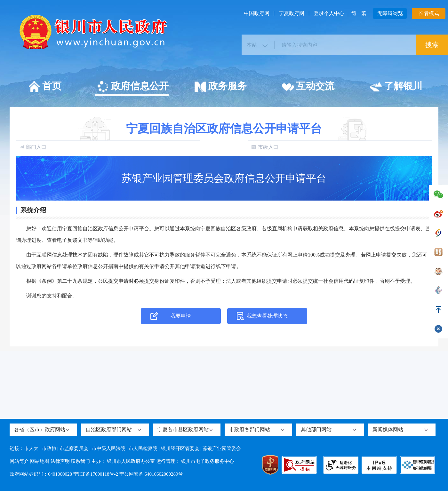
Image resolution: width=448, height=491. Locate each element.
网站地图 (40, 461)
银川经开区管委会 (180, 448)
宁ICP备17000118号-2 (96, 474)
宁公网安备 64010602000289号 (151, 474)
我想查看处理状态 (267, 316)
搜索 (432, 45)
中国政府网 (257, 13)
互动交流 (308, 87)
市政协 (49, 448)
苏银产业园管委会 (222, 448)
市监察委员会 (74, 448)
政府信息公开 (133, 87)
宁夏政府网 (292, 13)
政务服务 (220, 87)
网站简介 (19, 461)
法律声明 (60, 461)
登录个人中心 (329, 13)
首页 (45, 87)
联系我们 (80, 461)
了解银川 (396, 87)
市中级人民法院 (109, 448)
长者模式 (429, 13)
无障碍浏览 (390, 13)
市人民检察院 (143, 448)
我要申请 (181, 316)
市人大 (31, 448)
